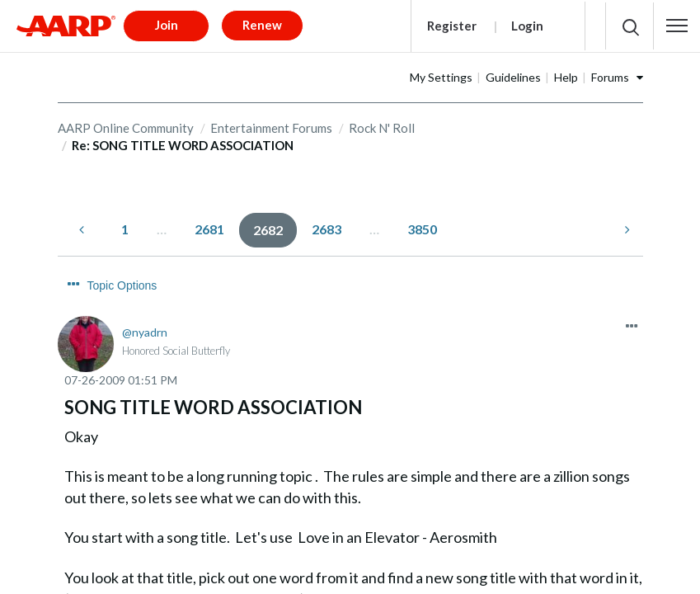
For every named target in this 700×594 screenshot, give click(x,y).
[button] (677, 23)
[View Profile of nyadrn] (145, 297)
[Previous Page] (83, 224)
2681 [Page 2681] (209, 223)
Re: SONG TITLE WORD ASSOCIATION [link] (183, 140)
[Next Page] (626, 224)
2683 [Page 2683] (327, 223)
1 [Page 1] (125, 223)
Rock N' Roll (382, 122)
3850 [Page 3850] (422, 223)
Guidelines (565, 71)
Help (618, 71)
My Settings (493, 71)
